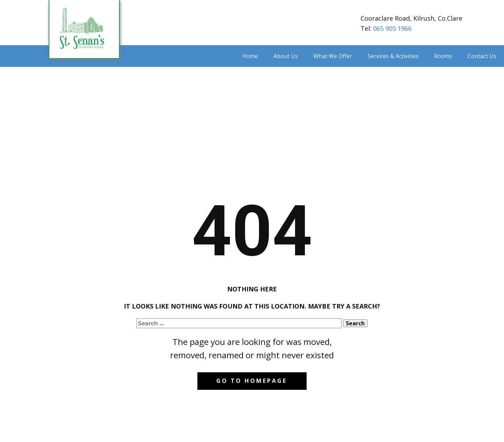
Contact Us (482, 56)
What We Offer (333, 56)
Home (250, 56)
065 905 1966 (392, 28)
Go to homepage (252, 381)
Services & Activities (393, 56)
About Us (286, 56)
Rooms (443, 56)
